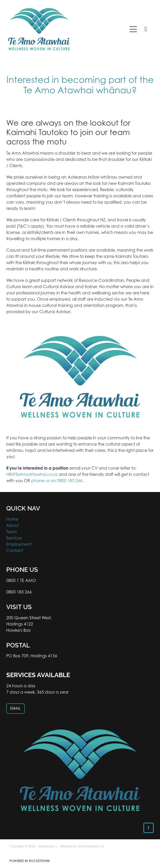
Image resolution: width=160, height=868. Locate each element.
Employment (19, 544)
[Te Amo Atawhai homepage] (65, 29)
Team (12, 532)
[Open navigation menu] (133, 29)
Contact (15, 550)
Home (12, 519)
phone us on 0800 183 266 (57, 481)
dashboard (46, 846)
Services (14, 538)
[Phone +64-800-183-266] (146, 29)
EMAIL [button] (15, 708)
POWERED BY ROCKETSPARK (30, 861)
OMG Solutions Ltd (91, 846)
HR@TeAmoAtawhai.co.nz (32, 474)
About (12, 525)
